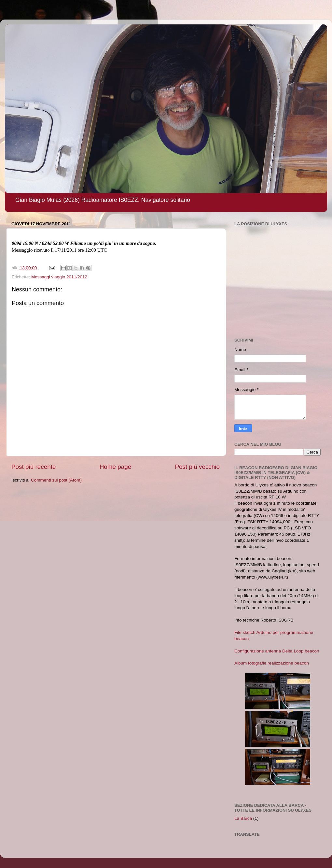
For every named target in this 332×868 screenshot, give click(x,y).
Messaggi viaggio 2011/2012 (59, 277)
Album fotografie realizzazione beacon (272, 663)
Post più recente (34, 467)
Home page (116, 467)
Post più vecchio (197, 467)
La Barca (243, 818)
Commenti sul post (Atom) (56, 480)
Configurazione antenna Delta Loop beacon (277, 651)
